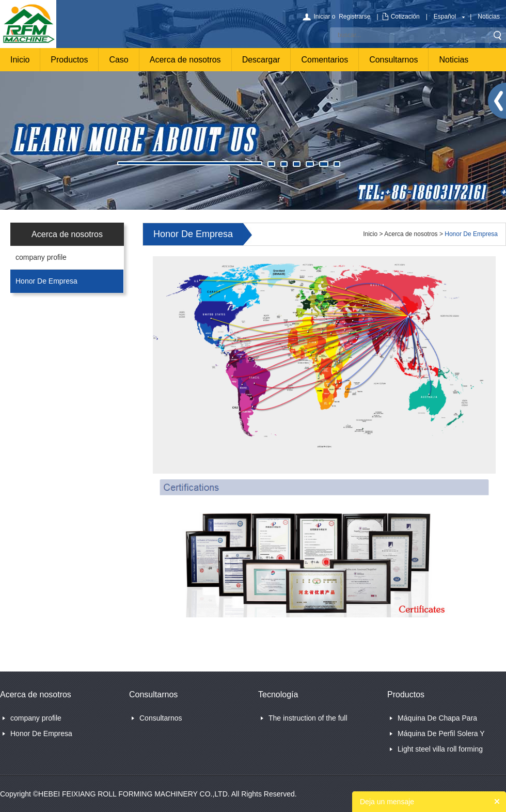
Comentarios (325, 60)
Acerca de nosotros (185, 60)
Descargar (261, 60)
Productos (69, 60)
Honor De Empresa (46, 281)
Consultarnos (393, 60)
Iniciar (322, 17)
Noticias (489, 17)
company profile (41, 257)
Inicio (20, 60)
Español (445, 17)
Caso (118, 60)
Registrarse (354, 17)
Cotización (405, 17)
